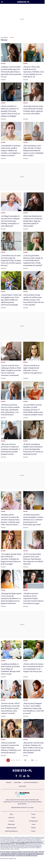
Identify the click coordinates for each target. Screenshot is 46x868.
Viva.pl (33, 824)
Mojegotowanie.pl (11, 828)
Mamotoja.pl (11, 824)
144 (25, 760)
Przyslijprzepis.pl (33, 821)
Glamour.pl (11, 818)
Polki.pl (33, 818)
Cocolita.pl (11, 821)
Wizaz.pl (33, 828)
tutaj (15, 859)
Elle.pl (11, 814)
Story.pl (33, 831)
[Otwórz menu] (2, 2)
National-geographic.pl (11, 831)
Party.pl (33, 814)
